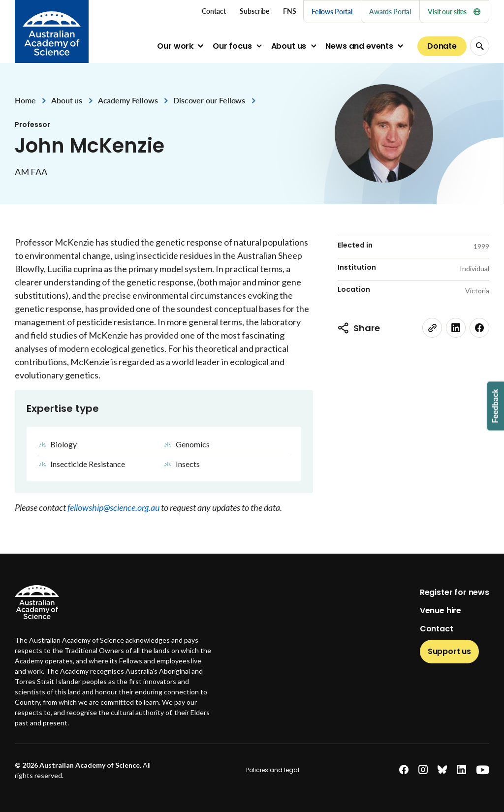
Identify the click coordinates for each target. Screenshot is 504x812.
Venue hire (441, 610)
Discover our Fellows (209, 100)
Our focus (232, 46)
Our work (175, 46)
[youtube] (483, 770)
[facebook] (479, 328)
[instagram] (423, 770)
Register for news (455, 592)
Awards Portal (390, 12)
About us (289, 46)
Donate (442, 46)
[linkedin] (456, 328)
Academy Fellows (128, 100)
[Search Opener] (480, 46)
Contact (437, 629)
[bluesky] (442, 770)
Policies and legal (273, 770)
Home (25, 100)
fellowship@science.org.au (114, 507)
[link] (432, 328)
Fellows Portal (332, 12)
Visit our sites (454, 12)
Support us (449, 651)
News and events (359, 46)
